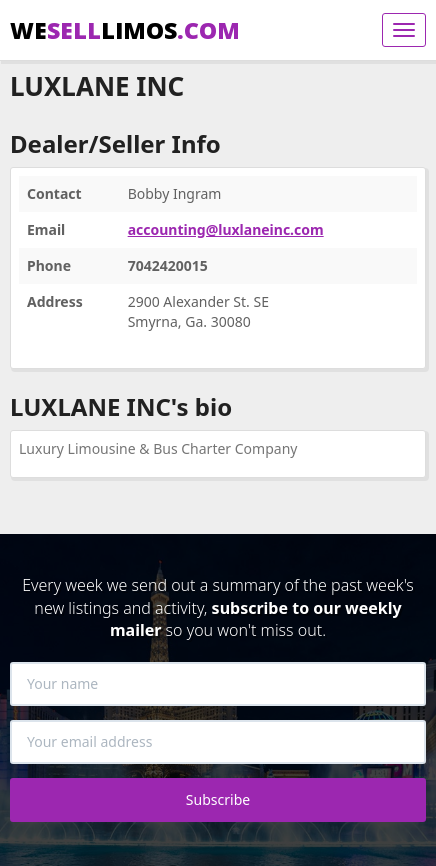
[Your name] (218, 684)
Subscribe (218, 799)
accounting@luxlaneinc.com (226, 229)
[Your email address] (218, 742)
